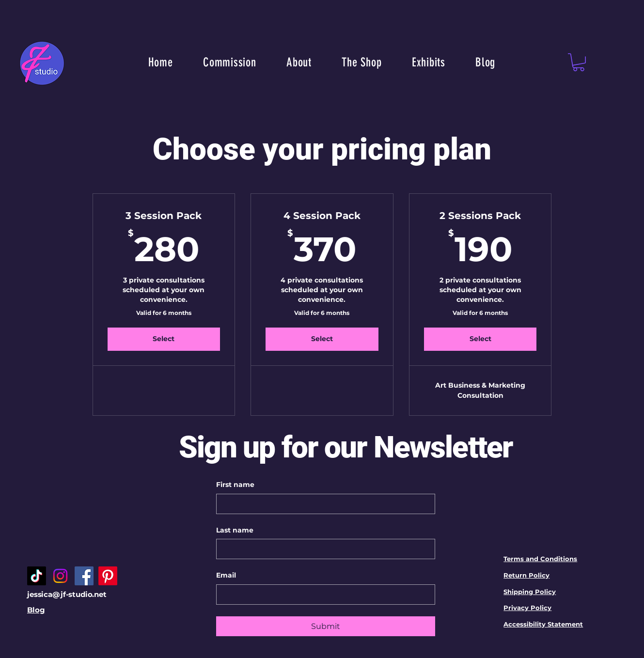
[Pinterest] (108, 576)
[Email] (323, 595)
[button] (579, 62)
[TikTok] (37, 576)
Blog (36, 610)
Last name (235, 530)
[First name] (323, 504)
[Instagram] (60, 576)
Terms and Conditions (540, 559)
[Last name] (323, 549)
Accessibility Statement (543, 624)
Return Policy (526, 575)
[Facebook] (84, 576)
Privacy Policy (527, 608)
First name (235, 485)
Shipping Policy (530, 592)
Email (226, 575)
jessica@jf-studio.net (67, 594)
